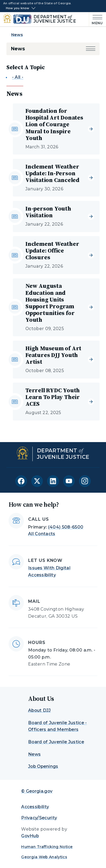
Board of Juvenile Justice (56, 742)
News (17, 35)
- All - (18, 77)
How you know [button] (18, 8)
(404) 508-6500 (66, 527)
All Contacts (42, 534)
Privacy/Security (39, 818)
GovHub (30, 836)
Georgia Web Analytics (44, 857)
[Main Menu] (96, 19)
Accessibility (35, 807)
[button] (91, 49)
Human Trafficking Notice (47, 847)
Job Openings (43, 766)
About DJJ (39, 710)
